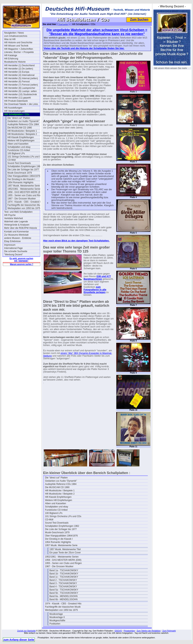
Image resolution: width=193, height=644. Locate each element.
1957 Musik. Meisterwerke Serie (24, 186)
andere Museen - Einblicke (18, 238)
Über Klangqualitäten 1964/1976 (24, 176)
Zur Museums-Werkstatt (16, 235)
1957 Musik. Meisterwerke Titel (65, 549)
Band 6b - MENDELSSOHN (63, 599)
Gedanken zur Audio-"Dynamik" (23, 121)
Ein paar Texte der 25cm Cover (65, 553)
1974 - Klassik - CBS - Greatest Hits (25, 202)
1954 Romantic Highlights (20, 182)
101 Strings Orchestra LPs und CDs (25, 157)
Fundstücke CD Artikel (19, 150)
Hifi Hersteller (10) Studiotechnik (21, 94)
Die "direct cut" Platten (19, 118)
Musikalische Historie (15, 62)
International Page (13, 248)
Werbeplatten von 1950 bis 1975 (24, 208)
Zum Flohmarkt (169, 631)
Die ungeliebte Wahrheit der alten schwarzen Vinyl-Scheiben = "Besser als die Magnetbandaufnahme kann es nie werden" (97, 32)
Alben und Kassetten (18, 144)
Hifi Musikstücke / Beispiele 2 (22, 134)
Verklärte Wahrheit (13, 218)
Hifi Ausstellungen (13, 108)
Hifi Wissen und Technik (16, 46)
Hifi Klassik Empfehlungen (21, 137)
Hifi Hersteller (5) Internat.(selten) (21, 78)
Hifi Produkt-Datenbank (16, 101)
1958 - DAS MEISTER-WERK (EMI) (25, 192)
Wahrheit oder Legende (16, 222)
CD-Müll (11, 160)
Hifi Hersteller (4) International (19, 75)
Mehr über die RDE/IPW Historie (21, 228)
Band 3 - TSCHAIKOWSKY (63, 583)
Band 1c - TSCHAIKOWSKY (64, 577)
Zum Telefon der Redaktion (149, 631)
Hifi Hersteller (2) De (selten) (19, 69)
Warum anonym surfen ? (22, 264)
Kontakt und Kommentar (16, 232)
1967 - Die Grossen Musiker (22, 199)
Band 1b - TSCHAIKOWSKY (64, 574)
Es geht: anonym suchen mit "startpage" (21, 259)
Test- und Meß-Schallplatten (18, 212)
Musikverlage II (57, 617)
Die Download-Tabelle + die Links (21, 104)
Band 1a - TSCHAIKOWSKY (64, 570)
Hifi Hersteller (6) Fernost (17, 82)
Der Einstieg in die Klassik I (21, 179)
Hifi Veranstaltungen (14, 111)
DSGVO (118, 631)
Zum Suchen (139, 19)
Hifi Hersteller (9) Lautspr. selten (20, 91)
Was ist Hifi (10, 39)
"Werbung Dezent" (13, 255)
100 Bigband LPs (16, 153)
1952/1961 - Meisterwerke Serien (24, 189)
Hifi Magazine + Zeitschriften (19, 49)
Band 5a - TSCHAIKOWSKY (64, 590)
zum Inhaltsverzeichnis (16, 36)
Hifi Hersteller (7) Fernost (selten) (21, 85)
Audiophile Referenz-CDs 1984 (23, 124)
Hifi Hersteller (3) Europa (17, 72)
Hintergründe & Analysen (17, 225)
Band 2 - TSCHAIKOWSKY (63, 580)
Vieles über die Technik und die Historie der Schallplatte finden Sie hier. (84, 48)
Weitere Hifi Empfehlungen (21, 141)
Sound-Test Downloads (19, 163)
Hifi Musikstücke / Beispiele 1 (22, 131)
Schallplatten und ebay (19, 147)
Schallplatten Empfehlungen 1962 (24, 166)
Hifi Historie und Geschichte (18, 42)
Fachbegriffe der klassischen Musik (25, 205)
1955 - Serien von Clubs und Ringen (25, 195)
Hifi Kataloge (11, 55)
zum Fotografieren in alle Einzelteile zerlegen (95, 290)
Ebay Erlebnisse (12, 241)
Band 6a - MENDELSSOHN (63, 596)
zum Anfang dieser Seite (19, 640)
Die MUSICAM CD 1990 (20, 128)
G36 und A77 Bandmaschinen (97, 278)
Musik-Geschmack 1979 (20, 173)
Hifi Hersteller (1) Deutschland (19, 65)
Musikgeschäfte (57, 620)
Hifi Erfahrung (11, 59)
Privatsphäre (129, 631)
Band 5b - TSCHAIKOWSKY (64, 593)
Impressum (10, 245)
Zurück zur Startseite (26, 631)
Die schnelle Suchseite (16, 251)
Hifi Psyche (10, 215)
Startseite (63, 24)
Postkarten (55, 624)
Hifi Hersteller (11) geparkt (17, 98)
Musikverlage (56, 614)
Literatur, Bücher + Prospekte (19, 52)
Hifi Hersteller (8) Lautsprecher (20, 88)
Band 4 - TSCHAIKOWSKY (63, 587)
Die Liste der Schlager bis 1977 (23, 170)
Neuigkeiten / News (14, 33)
